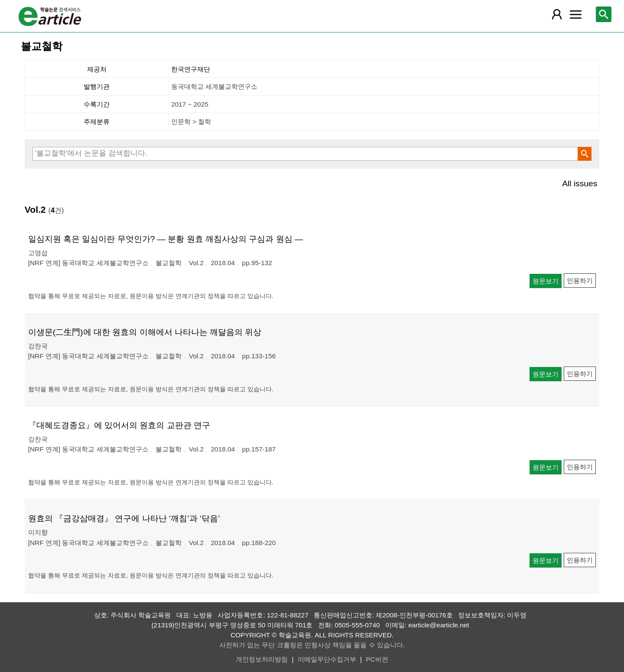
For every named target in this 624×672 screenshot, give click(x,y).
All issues (580, 183)
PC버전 (377, 659)
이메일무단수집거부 (327, 659)
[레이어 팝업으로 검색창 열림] (604, 14)
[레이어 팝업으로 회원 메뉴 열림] (557, 14)
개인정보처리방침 (262, 659)
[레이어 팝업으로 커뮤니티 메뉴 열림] (575, 14)
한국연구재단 (191, 69)
